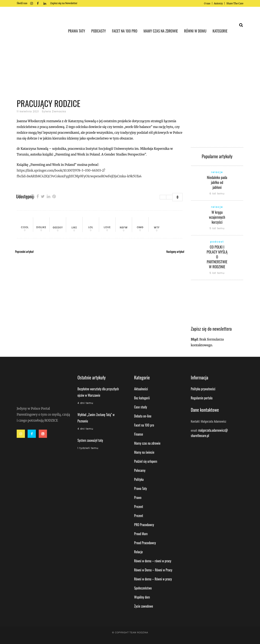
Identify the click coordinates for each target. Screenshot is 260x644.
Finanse (139, 434)
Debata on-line (143, 416)
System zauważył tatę (90, 440)
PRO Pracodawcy (144, 525)
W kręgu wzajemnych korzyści (217, 217)
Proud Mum (141, 534)
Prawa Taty (141, 488)
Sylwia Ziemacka (54, 111)
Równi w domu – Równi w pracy (153, 579)
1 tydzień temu (88, 448)
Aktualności (141, 389)
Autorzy (218, 3)
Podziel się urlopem (146, 461)
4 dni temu (85, 403)
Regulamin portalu (202, 398)
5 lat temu (217, 228)
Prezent (139, 507)
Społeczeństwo (143, 588)
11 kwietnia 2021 (28, 111)
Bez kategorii (142, 398)
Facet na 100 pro (144, 425)
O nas (207, 3)
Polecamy (140, 470)
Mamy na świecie (144, 452)
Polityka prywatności (203, 389)
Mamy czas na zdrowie (147, 443)
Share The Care (235, 3)
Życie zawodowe (144, 606)
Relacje (138, 552)
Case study (141, 407)
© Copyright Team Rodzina (130, 632)
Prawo (138, 498)
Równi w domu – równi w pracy (153, 561)
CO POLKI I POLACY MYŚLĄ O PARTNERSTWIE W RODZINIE (217, 257)
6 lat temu (217, 194)
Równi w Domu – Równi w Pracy (153, 570)
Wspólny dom (142, 597)
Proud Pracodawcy (145, 543)
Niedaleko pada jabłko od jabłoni (217, 182)
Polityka (139, 479)
